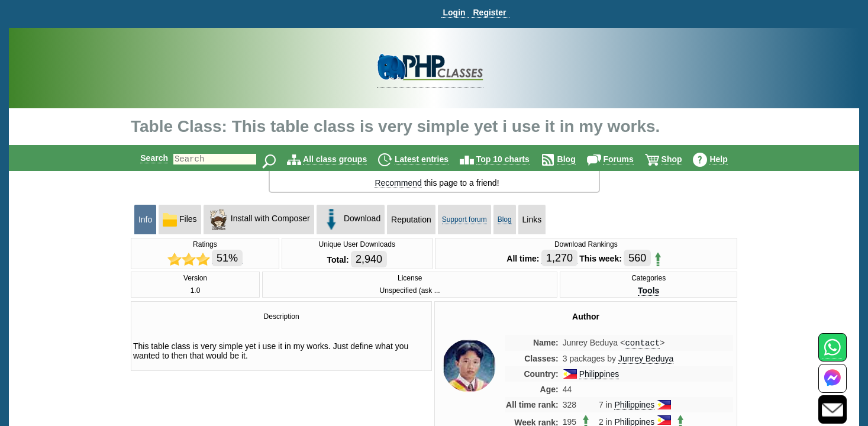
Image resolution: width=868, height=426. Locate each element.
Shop (682, 159)
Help (728, 159)
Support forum (464, 220)
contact (642, 343)
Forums (628, 159)
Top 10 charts (513, 159)
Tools (648, 291)
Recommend (398, 183)
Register (489, 12)
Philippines (599, 375)
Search (144, 158)
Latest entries (432, 159)
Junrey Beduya (646, 360)
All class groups (345, 159)
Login (454, 12)
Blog (577, 159)
